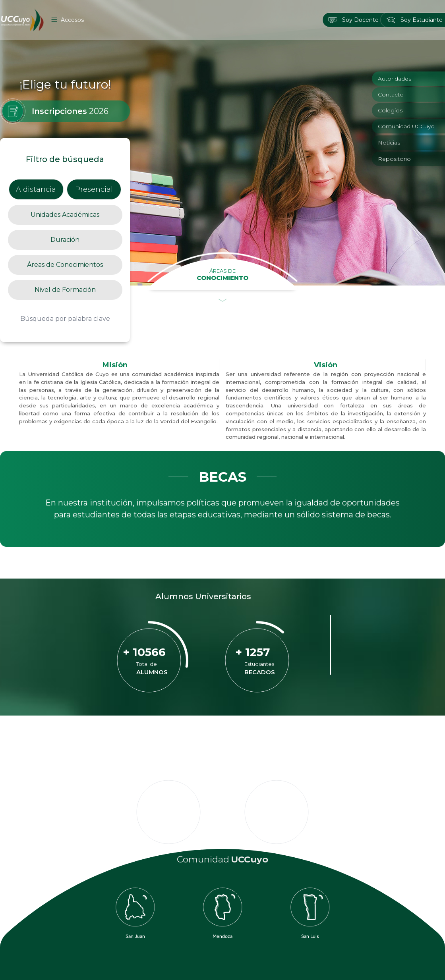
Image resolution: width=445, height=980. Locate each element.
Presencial (94, 189)
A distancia (36, 189)
